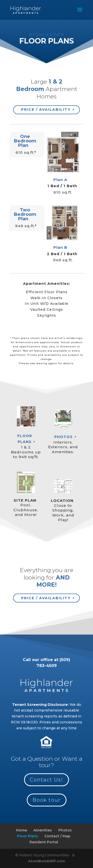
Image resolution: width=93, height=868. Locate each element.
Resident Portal (44, 842)
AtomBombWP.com (46, 861)
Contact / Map (57, 836)
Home (22, 830)
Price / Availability (46, 110)
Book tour (47, 800)
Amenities (43, 830)
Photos (63, 437)
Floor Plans (25, 439)
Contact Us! (46, 780)
